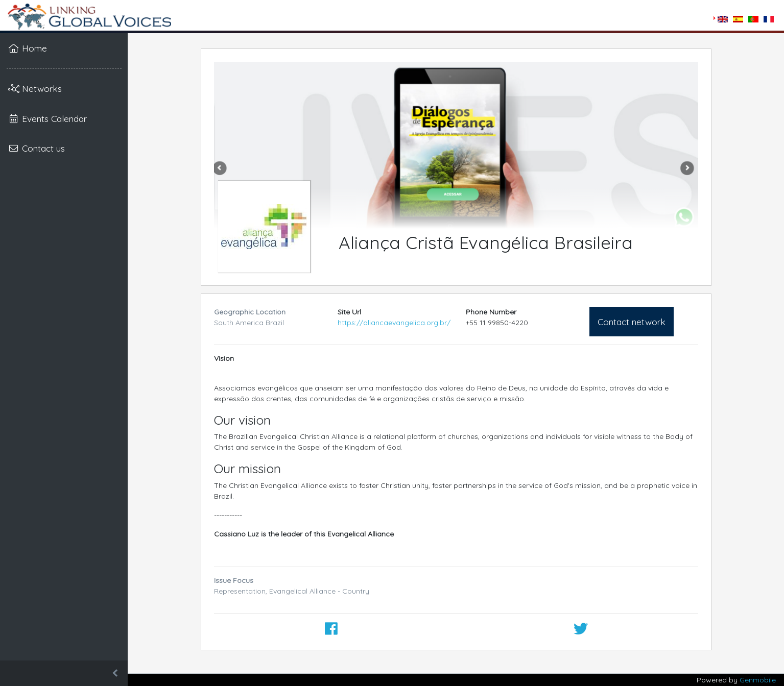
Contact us (37, 148)
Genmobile (758, 680)
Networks (35, 88)
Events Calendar (47, 118)
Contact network (632, 322)
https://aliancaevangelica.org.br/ (394, 323)
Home (28, 48)
